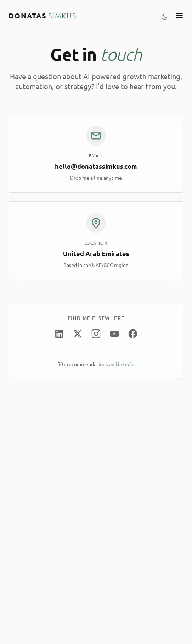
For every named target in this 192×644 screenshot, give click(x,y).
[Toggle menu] (179, 16)
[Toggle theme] (164, 16)
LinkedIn (125, 364)
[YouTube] (115, 334)
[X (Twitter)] (78, 334)
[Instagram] (96, 334)
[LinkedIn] (59, 334)
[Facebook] (133, 334)
